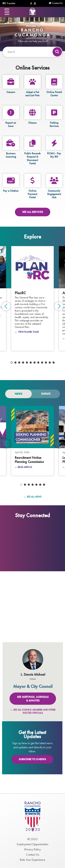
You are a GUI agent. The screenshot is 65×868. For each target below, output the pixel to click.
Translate (9, 3)
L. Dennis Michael (33, 674)
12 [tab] (54, 363)
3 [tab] (19, 363)
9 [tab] (42, 363)
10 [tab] (46, 363)
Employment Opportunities (32, 844)
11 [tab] (50, 363)
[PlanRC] (32, 298)
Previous (6, 306)
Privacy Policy (32, 849)
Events (46, 394)
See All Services (33, 212)
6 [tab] (31, 363)
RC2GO (32, 839)
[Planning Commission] (32, 441)
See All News (34, 497)
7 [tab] (34, 363)
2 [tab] (15, 363)
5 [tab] (27, 363)
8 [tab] (38, 363)
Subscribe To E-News (32, 759)
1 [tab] (12, 363)
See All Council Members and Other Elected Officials (34, 711)
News (18, 394)
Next (59, 306)
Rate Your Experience (32, 860)
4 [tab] (23, 363)
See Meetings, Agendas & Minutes (33, 699)
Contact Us (57, 3)
